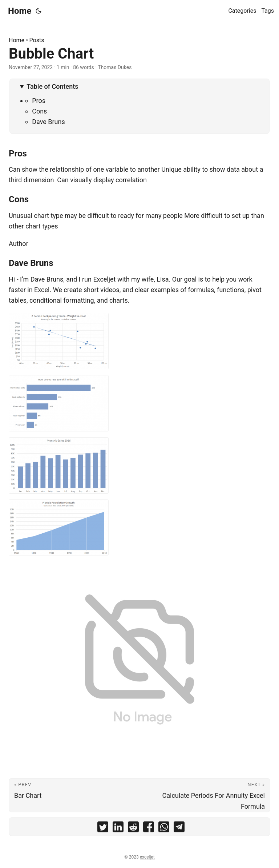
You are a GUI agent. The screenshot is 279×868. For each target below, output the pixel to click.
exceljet (147, 857)
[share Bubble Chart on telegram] (179, 829)
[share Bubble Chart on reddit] (133, 829)
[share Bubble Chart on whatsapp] (164, 829)
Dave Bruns (48, 122)
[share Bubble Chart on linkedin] (118, 829)
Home (20, 11)
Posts (37, 40)
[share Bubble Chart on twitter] (103, 829)
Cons (39, 111)
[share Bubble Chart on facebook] (149, 829)
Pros (39, 101)
